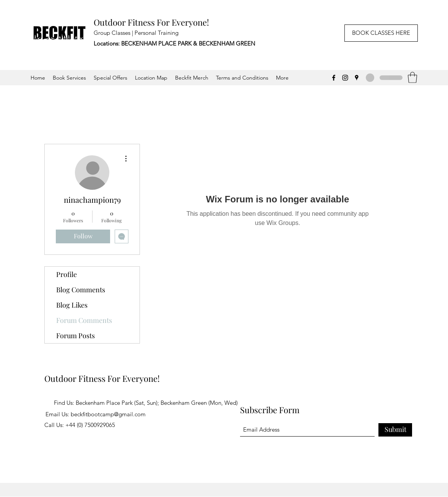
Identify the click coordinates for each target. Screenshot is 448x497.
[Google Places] (357, 78)
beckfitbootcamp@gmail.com (108, 414)
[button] (412, 77)
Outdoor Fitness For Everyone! (151, 22)
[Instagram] (345, 78)
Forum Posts (75, 336)
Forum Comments (84, 320)
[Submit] (395, 430)
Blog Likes (72, 305)
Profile (67, 274)
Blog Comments (81, 290)
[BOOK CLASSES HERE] (381, 33)
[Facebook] (334, 78)
